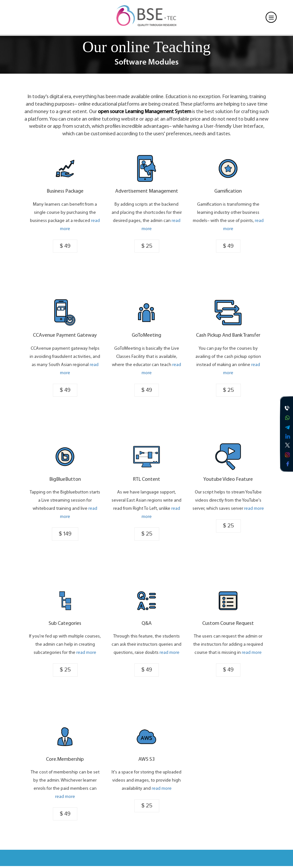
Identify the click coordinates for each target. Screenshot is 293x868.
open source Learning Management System (145, 112)
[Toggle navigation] (271, 17)
